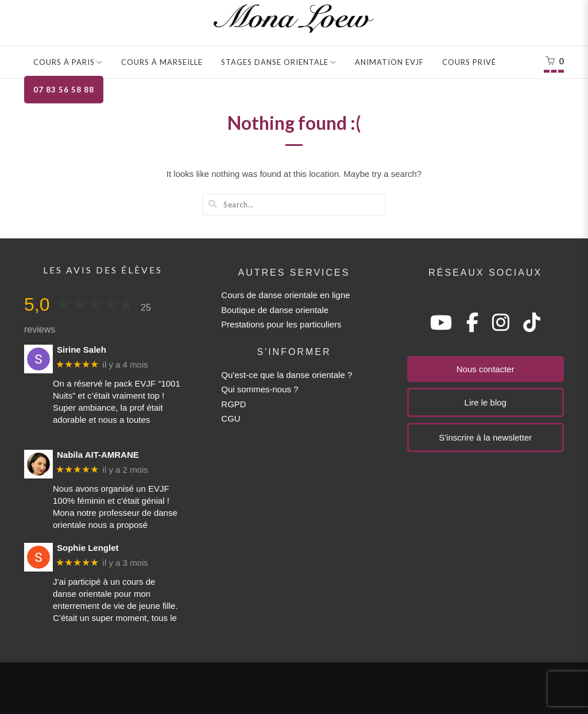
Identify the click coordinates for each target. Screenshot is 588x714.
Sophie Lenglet (88, 548)
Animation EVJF (389, 62)
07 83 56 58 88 (64, 90)
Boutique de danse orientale (275, 310)
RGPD (233, 404)
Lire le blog (486, 402)
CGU (231, 418)
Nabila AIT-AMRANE (98, 455)
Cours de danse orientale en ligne (285, 295)
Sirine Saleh (82, 350)
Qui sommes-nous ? (260, 389)
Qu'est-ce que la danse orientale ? (287, 375)
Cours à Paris (64, 62)
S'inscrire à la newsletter (485, 437)
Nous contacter (486, 369)
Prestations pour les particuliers (281, 324)
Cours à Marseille (162, 62)
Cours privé (469, 62)
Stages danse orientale (275, 62)
